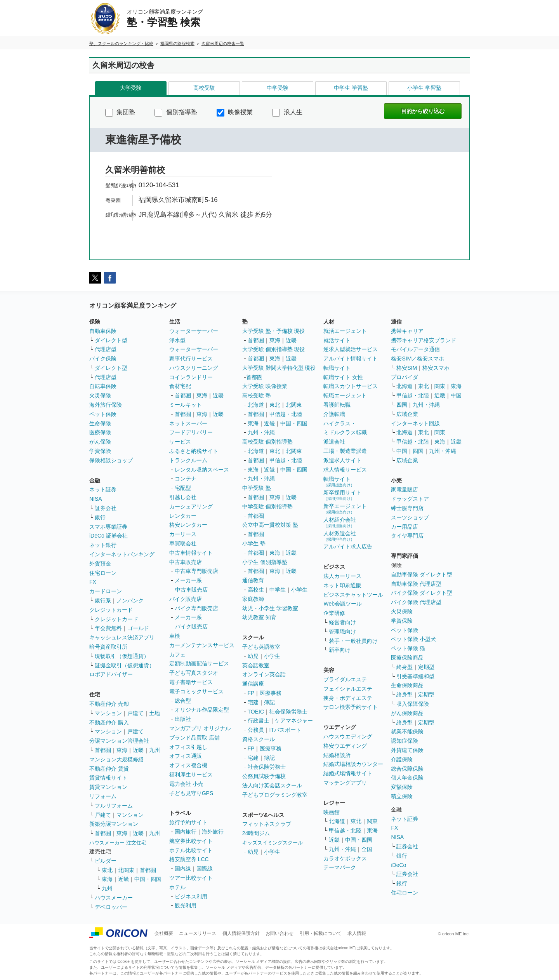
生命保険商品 (407, 685)
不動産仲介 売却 (109, 704)
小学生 (299, 590)
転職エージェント (345, 395)
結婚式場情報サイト (348, 773)
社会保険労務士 (288, 712)
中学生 (278, 590)
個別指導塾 (176, 112)
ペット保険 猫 (408, 648)
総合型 (183, 701)
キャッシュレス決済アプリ (122, 637)
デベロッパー (111, 907)
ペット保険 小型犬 (413, 639)
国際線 (205, 869)
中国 (456, 395)
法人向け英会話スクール (272, 785)
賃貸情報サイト (108, 778)
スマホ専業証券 (108, 527)
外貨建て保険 (407, 750)
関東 (372, 821)
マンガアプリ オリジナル (200, 728)
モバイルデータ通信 (415, 349)
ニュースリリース (198, 933)
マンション (108, 713)
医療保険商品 (407, 658)
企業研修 (334, 613)
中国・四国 (148, 879)
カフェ (177, 654)
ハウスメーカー (114, 898)
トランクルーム (188, 460)
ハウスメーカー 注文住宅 (118, 843)
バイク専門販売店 (196, 608)
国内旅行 (186, 832)
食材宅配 (180, 386)
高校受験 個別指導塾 (267, 442)
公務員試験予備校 (264, 776)
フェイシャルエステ (348, 689)
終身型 (404, 667)
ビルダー (106, 861)
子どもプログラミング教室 (275, 795)
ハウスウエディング (348, 736)
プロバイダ (404, 377)
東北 (107, 870)
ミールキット (186, 405)
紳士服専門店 (407, 508)
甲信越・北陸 (286, 414)
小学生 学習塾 (424, 88)
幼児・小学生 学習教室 (270, 608)
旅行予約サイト (188, 822)
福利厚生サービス (191, 775)
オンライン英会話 (264, 674)
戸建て (135, 713)
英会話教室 (256, 665)
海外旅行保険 (106, 405)
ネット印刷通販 (342, 585)
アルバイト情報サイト (351, 359)
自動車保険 (103, 331)
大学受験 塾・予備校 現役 (274, 331)
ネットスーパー (188, 423)
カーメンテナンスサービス (202, 645)
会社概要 (164, 933)
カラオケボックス (345, 858)
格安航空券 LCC (189, 859)
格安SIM (407, 368)
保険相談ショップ (111, 460)
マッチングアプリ (345, 783)
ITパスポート (285, 730)
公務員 (256, 730)
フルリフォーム (114, 806)
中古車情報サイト (191, 553)
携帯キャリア (407, 331)
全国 (367, 849)
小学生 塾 (254, 543)
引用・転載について (321, 933)
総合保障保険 (407, 769)
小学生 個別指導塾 (265, 562)
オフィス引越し (188, 747)
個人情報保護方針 (241, 933)
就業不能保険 (407, 731)
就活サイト (337, 340)
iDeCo (398, 865)
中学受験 (278, 88)
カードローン (106, 591)
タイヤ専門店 (407, 536)
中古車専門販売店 (196, 571)
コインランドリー (191, 377)
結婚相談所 (337, 755)
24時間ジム (256, 833)
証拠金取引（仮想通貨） (125, 665)
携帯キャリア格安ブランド (424, 340)
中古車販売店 (186, 562)
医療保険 (100, 432)
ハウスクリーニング (194, 368)
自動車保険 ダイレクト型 (422, 574)
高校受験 (204, 88)
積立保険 (402, 796)
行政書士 (259, 721)
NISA (96, 499)
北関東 (126, 870)
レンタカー (183, 516)
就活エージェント (345, 331)
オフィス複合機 (188, 765)
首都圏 (103, 750)
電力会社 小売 (186, 784)
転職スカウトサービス (351, 386)
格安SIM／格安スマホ (418, 359)
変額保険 (402, 787)
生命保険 (100, 423)
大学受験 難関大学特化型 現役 (279, 368)
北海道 (256, 405)
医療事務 (271, 693)
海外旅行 (213, 832)
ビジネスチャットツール (353, 595)
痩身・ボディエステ (348, 698)
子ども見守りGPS (191, 793)
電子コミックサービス (196, 691)
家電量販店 (404, 489)
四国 (402, 405)
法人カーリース (342, 576)
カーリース (183, 534)
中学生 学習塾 (351, 88)
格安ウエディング (345, 746)
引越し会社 (183, 497)
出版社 (183, 719)
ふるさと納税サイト (194, 451)
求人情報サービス (345, 470)
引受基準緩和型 (415, 676)
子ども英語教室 (261, 647)
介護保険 (402, 759)
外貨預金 (100, 564)
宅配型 (183, 488)
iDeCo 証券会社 (109, 536)
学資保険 (100, 451)
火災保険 (100, 395)
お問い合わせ (279, 933)
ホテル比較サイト (191, 850)
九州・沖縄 (261, 432)
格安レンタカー (188, 525)
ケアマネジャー (294, 721)
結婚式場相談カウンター (353, 764)
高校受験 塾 (257, 395)
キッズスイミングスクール (273, 843)
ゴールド (138, 628)
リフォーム (103, 796)
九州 (155, 750)
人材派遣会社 (340, 536)
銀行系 (103, 601)
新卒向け (340, 650)
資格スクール (259, 739)
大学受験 (131, 88)
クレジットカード (111, 610)
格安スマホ (436, 368)
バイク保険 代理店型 (416, 602)
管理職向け (342, 632)
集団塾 (120, 112)
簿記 (269, 702)
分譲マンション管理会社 (119, 741)
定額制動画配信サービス (199, 663)
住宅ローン (103, 573)
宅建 (253, 702)
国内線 (183, 869)
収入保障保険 (413, 704)
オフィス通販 (186, 756)
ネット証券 (103, 489)
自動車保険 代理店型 (416, 584)
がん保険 (100, 442)
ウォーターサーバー (194, 331)
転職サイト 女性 (343, 377)
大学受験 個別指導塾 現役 (274, 349)
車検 (175, 636)
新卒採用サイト (342, 495)
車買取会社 (183, 543)
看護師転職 (337, 405)
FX (93, 582)
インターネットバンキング (122, 554)
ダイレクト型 (111, 340)
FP (251, 693)
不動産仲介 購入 (109, 722)
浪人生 (287, 112)
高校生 (256, 590)
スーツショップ (410, 517)
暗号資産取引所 (108, 647)
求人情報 (357, 933)
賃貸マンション (108, 787)
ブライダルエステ (345, 679)
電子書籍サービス (191, 682)
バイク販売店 (186, 599)
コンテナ (186, 479)
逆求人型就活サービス (351, 349)
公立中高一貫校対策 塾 (270, 525)
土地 (155, 713)
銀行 (100, 517)
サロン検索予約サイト (351, 707)
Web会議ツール (343, 604)
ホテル (177, 887)
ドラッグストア (410, 499)
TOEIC (256, 712)
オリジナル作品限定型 (202, 710)
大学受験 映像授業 (265, 386)
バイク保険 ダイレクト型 (422, 593)
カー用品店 (404, 527)
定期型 (426, 667)
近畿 (138, 750)
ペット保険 (103, 414)
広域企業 (407, 414)
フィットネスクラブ (267, 824)
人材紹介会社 (340, 522)
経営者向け (342, 622)
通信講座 (253, 684)
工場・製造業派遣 (345, 451)
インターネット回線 (415, 423)
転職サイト (337, 368)
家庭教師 (253, 599)
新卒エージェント (345, 509)
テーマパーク (340, 867)
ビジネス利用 (191, 896)
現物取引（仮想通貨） (122, 656)
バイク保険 (103, 359)
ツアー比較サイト (191, 878)
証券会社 (106, 508)
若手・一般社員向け (353, 641)
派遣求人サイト (342, 460)
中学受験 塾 (257, 488)
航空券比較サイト (191, 841)
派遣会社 (334, 442)
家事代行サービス (191, 359)
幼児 (253, 656)
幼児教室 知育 (259, 617)
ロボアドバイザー (111, 674)
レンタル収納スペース (202, 470)
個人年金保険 (407, 778)
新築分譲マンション (114, 824)
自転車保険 (103, 386)
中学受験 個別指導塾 (267, 507)
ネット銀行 (103, 545)
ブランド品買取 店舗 (194, 738)
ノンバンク (130, 601)
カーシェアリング (191, 507)
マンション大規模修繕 (116, 759)
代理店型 (106, 349)
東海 (122, 750)
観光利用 (186, 905)
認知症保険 (404, 741)
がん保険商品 (407, 713)
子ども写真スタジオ (194, 673)
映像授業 (235, 112)
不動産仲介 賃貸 (109, 769)
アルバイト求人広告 (348, 547)
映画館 (332, 812)
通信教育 (253, 580)
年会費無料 (108, 628)
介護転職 (334, 414)
